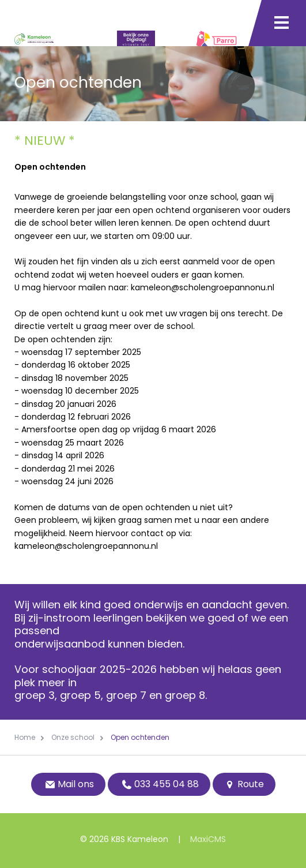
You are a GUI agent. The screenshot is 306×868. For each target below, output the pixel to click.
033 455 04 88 (159, 784)
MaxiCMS (208, 839)
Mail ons (68, 784)
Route (244, 784)
